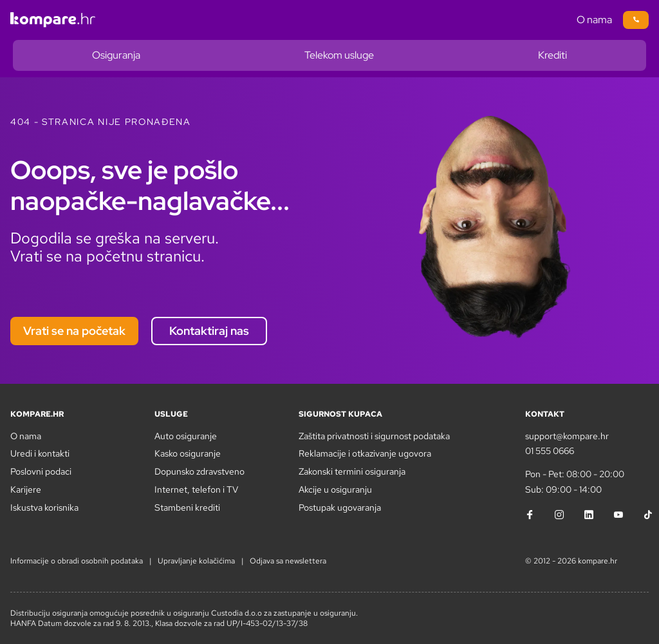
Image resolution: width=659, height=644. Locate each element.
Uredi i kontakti (40, 453)
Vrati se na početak (74, 331)
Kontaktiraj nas (209, 331)
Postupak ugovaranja (340, 507)
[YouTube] (618, 515)
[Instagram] (559, 515)
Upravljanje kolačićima (196, 561)
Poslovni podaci (41, 471)
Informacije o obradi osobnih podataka (77, 561)
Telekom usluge (339, 55)
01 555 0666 (550, 451)
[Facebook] (530, 515)
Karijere (26, 489)
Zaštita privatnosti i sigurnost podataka (374, 436)
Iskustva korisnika (44, 507)
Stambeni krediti (187, 507)
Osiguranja (116, 55)
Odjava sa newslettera (288, 561)
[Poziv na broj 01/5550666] (636, 20)
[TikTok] (648, 515)
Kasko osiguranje (188, 453)
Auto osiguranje (186, 436)
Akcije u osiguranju (335, 489)
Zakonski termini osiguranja (352, 471)
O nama (594, 20)
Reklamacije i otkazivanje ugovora (365, 453)
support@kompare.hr (567, 436)
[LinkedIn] (589, 515)
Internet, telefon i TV (196, 489)
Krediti (552, 55)
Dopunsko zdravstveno (200, 471)
